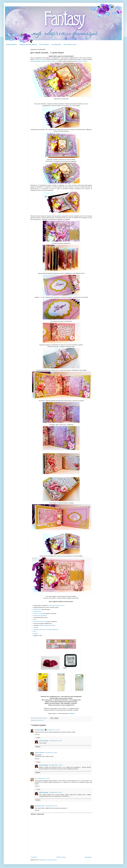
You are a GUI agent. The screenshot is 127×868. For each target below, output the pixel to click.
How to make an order (70, 44)
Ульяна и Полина (39, 753)
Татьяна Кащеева (40, 730)
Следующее (34, 857)
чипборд (36, 627)
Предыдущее (88, 857)
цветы (35, 619)
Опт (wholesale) (56, 44)
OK (36, 778)
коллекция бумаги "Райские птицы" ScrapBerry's (44, 61)
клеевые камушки (44, 625)
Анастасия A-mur (39, 806)
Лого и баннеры (44, 44)
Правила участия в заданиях (28, 44)
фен (35, 632)
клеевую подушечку (53, 629)
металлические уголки (40, 622)
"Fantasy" (71, 713)
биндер (35, 634)
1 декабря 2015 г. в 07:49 (43, 778)
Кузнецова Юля (39, 59)
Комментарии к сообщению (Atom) (48, 860)
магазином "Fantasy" (82, 61)
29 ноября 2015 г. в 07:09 (53, 730)
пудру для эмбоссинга (40, 629)
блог (66, 708)
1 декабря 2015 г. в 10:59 (56, 792)
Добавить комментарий (37, 814)
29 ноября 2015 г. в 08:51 (51, 753)
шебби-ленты (37, 611)
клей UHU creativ (38, 614)
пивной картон (37, 609)
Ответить (37, 734)
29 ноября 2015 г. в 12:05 (56, 741)
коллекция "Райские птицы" (57, 606)
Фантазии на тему (39, 720)
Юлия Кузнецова (44, 741)
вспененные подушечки (40, 616)
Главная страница (11, 44)
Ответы (38, 738)
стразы (53, 625)
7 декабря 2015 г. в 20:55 (51, 806)
